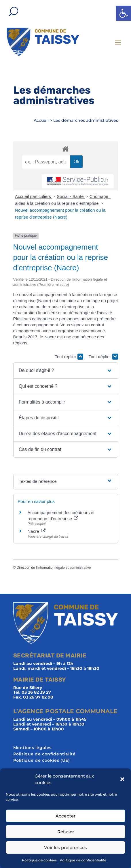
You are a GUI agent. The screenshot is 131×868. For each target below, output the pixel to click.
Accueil (41, 120)
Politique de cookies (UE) (42, 761)
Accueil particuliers (34, 196)
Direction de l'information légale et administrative (54, 568)
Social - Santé (71, 196)
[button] (124, 13)
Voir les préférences (65, 847)
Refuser (66, 832)
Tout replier (69, 357)
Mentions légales (33, 748)
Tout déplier (103, 357)
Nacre (37, 531)
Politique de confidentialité (83, 860)
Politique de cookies (39, 860)
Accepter (65, 816)
